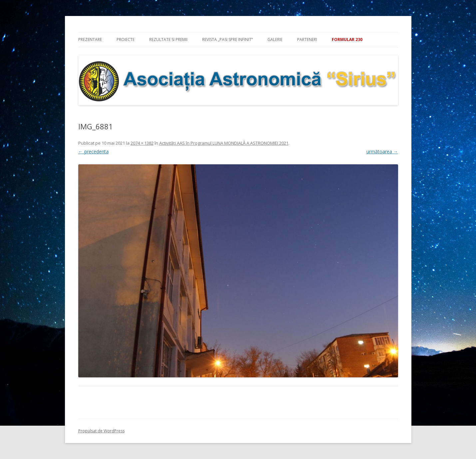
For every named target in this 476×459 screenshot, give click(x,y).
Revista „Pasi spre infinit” (228, 39)
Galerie (275, 39)
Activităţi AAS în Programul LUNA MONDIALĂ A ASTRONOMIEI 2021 (224, 143)
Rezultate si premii (168, 39)
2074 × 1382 (142, 143)
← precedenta (93, 151)
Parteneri (307, 39)
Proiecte (126, 39)
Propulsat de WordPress (101, 431)
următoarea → (382, 151)
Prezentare (90, 39)
